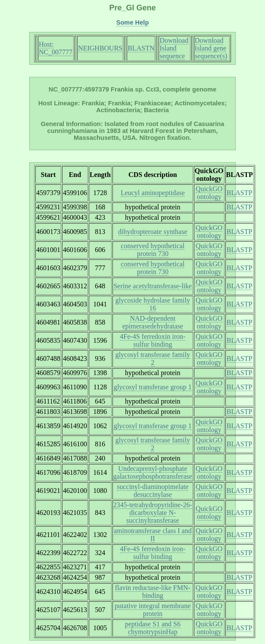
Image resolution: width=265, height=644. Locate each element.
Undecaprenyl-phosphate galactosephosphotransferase (153, 472)
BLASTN (141, 48)
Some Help (133, 22)
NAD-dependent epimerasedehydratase (153, 322)
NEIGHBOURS (100, 48)
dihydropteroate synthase (153, 232)
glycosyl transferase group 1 (153, 387)
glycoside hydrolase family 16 (153, 304)
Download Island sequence (174, 48)
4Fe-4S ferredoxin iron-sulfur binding (153, 340)
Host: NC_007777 (56, 48)
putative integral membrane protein (153, 610)
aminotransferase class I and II (153, 535)
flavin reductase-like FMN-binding (153, 592)
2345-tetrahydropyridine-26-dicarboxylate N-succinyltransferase (153, 513)
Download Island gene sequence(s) (211, 48)
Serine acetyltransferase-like (153, 286)
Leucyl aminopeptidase (153, 193)
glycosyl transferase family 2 (153, 358)
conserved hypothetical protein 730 (153, 250)
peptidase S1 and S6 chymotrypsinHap (153, 628)
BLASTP (240, 193)
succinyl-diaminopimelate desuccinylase (153, 491)
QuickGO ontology (209, 193)
